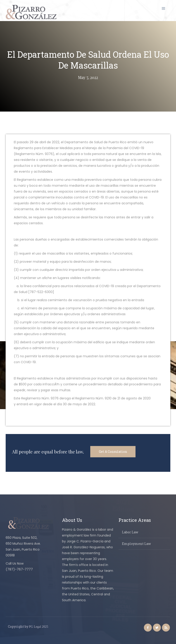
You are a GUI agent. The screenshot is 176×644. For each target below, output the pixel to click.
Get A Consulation (113, 452)
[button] (164, 9)
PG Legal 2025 (39, 627)
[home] (31, 12)
